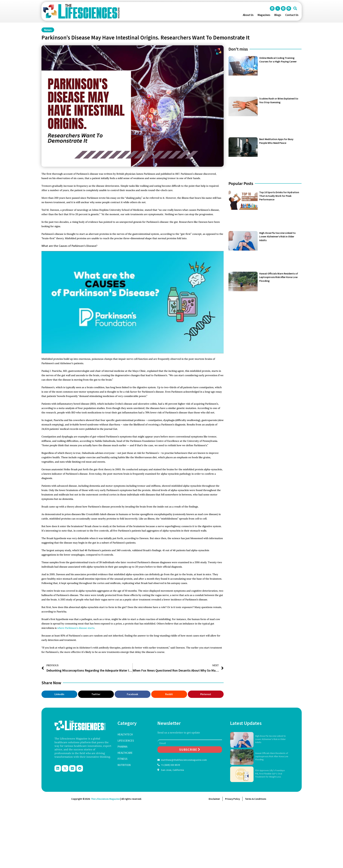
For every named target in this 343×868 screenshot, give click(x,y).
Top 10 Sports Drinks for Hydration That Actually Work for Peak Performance (279, 196)
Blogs (278, 15)
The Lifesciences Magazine (105, 799)
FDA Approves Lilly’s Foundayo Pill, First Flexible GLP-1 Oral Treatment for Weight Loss (270, 774)
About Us (248, 15)
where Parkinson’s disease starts (76, 628)
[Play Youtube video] (133, 302)
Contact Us (292, 15)
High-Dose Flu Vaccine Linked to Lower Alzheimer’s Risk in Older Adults (277, 236)
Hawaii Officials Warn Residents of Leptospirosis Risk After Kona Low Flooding (279, 277)
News (48, 30)
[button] (295, 8)
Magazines (264, 15)
